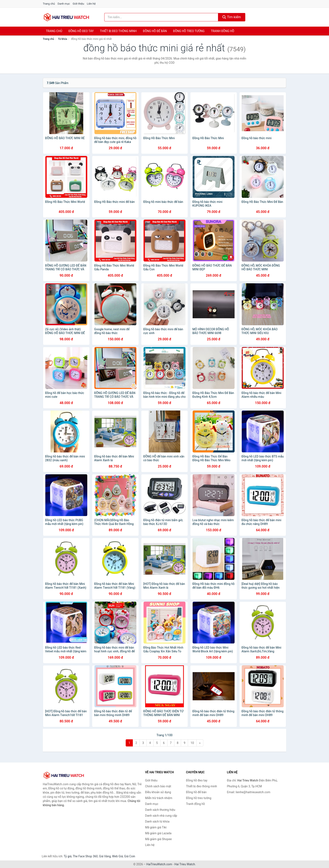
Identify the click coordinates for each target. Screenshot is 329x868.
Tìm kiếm (232, 17)
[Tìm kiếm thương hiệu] (161, 17)
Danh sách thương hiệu (160, 810)
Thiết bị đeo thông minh (118, 31)
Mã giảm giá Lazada (158, 833)
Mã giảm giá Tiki (156, 827)
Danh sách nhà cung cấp (161, 816)
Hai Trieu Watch (185, 864)
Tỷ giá (68, 856)
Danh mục (64, 4)
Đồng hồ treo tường (189, 31)
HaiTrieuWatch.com (159, 864)
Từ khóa (62, 39)
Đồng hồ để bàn (155, 31)
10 (192, 743)
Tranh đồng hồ (223, 31)
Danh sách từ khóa (157, 821)
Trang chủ (49, 4)
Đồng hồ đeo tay (81, 31)
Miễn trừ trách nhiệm (159, 798)
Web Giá (117, 856)
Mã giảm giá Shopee (159, 839)
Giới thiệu (78, 4)
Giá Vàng (105, 856)
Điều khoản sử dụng (158, 792)
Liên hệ (91, 4)
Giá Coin (130, 856)
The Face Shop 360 (85, 856)
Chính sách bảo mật (158, 786)
